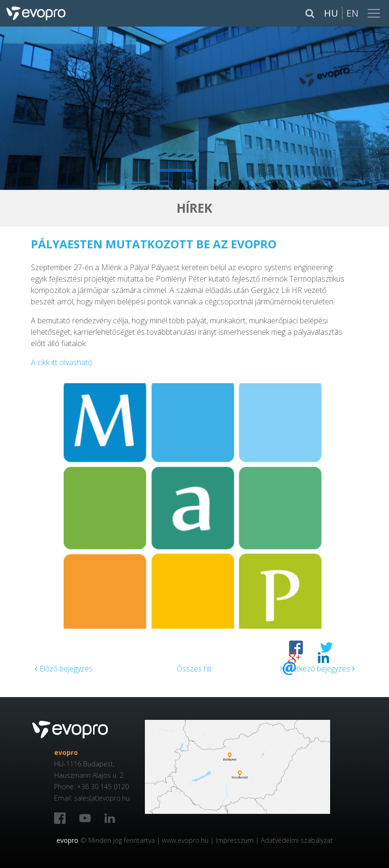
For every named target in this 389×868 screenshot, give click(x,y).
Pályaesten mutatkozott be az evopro (154, 244)
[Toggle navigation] (375, 13)
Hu (331, 13)
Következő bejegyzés (317, 669)
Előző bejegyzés (64, 669)
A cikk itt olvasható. (62, 362)
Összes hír (194, 669)
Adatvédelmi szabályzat (297, 840)
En (352, 13)
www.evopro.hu (185, 840)
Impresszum (235, 840)
